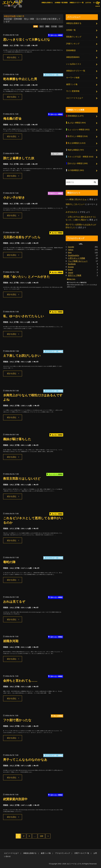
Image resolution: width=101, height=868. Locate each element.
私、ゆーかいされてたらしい (24, 316)
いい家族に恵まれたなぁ (76, 198)
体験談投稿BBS (73, 57)
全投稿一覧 (71, 30)
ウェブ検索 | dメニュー (78, 260)
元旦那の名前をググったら (23, 237)
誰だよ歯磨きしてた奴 (19, 158)
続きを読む (12, 58)
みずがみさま (71, 211)
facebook (72, 263)
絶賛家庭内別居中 (16, 799)
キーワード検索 (73, 77)
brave (70, 268)
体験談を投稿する (47, 3)
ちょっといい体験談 (78, 129)
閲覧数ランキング (74, 37)
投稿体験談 (71, 50)
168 (41, 836)
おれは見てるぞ (15, 602)
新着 (36, 27)
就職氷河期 (11, 641)
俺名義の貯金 (13, 119)
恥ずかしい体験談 (78, 136)
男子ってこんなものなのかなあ (26, 760)
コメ (61, 27)
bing (70, 251)
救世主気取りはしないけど (23, 479)
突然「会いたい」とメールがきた (27, 277)
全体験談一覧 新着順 (61, 3)
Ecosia (71, 265)
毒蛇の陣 (10, 562)
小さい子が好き (14, 198)
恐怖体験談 (75, 115)
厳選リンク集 (72, 84)
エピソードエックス (74, 864)
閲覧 (47, 27)
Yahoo (71, 248)
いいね (54, 27)
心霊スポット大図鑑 (77, 257)
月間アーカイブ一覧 (81, 853)
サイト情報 (97, 3)
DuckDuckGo (73, 254)
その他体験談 (76, 169)
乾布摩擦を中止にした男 (21, 79)
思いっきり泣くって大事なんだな (28, 40)
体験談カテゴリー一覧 (77, 3)
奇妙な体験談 (76, 149)
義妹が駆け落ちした (18, 439)
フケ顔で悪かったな (18, 720)
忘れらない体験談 (78, 163)
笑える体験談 (76, 142)
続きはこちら (71, 278)
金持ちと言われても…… (21, 681)
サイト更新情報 (73, 91)
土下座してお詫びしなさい (23, 356)
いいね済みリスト (74, 64)
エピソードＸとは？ (75, 97)
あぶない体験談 (77, 122)
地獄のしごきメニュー (75, 203)
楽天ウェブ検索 (75, 274)
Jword (70, 271)
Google (71, 246)
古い (42, 27)
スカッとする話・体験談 (80, 156)
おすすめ (88, 3)
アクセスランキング (62, 853)
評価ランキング (73, 44)
